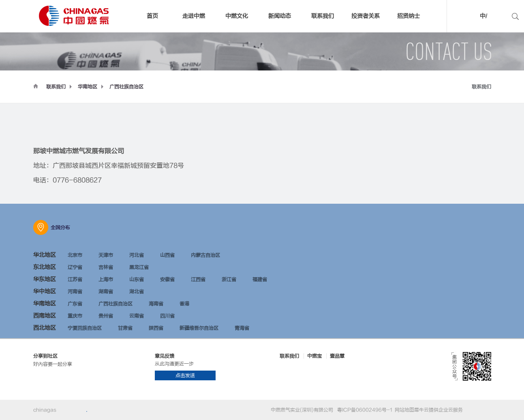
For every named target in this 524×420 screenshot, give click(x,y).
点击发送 (185, 375)
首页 (152, 16)
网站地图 (403, 410)
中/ (483, 16)
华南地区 (88, 87)
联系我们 (56, 87)
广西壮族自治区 (126, 87)
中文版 (471, 17)
